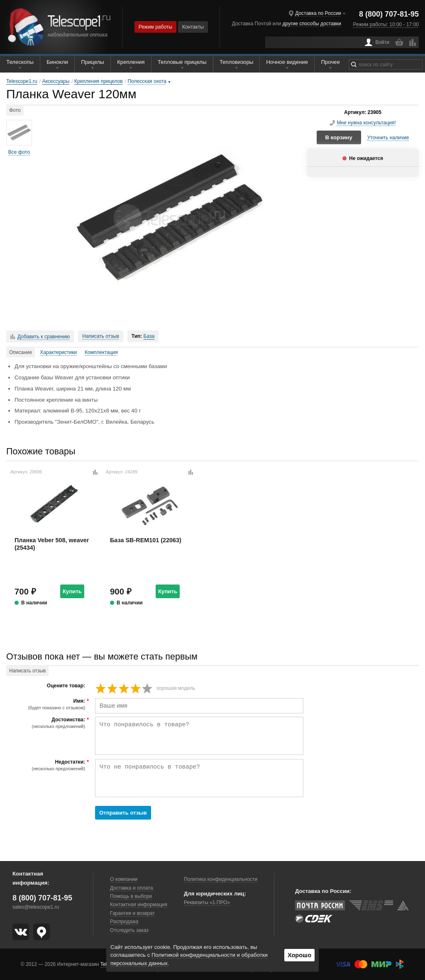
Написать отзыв (100, 336)
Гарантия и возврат (132, 913)
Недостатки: (47, 765)
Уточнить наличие (388, 138)
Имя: (47, 704)
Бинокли (57, 62)
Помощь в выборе (131, 896)
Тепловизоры (236, 62)
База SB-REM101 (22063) (146, 540)
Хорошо (299, 955)
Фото (15, 110)
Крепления (131, 62)
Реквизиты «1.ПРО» (207, 902)
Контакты (193, 27)
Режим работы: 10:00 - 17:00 (386, 24)
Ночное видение (287, 62)
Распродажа (124, 922)
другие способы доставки (312, 24)
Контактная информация (139, 905)
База (149, 336)
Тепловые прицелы (182, 62)
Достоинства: (47, 723)
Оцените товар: (66, 686)
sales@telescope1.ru (36, 907)
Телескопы (20, 62)
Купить (72, 591)
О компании (124, 879)
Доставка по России (318, 13)
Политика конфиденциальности (221, 879)
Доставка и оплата (132, 888)
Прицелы (93, 62)
